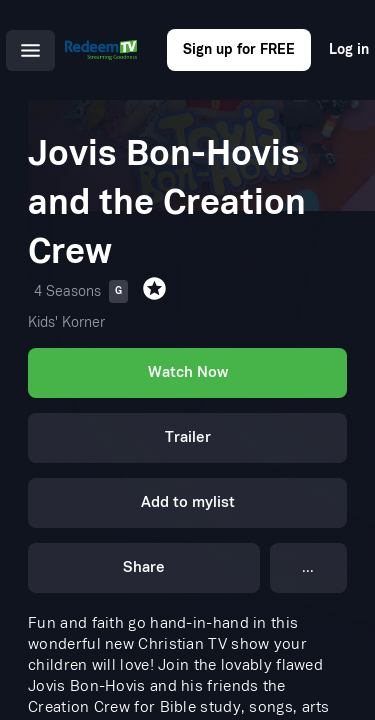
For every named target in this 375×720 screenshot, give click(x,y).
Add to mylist (188, 502)
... (308, 567)
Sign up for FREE (239, 49)
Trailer (188, 437)
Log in (349, 49)
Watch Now (188, 372)
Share (144, 567)
